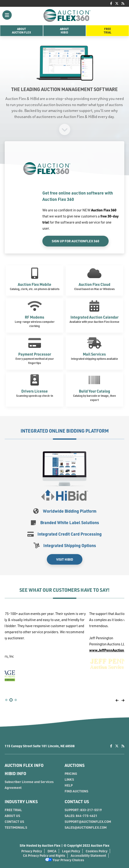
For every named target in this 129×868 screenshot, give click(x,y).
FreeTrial (108, 31)
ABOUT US (12, 816)
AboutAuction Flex (21, 31)
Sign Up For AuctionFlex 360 (76, 241)
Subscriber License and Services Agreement (29, 785)
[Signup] (65, 129)
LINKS (69, 779)
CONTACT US (14, 822)
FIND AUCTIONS (76, 791)
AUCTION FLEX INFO (24, 765)
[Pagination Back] (117, 700)
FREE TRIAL (13, 810)
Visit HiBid (65, 559)
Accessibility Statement (88, 855)
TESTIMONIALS (16, 827)
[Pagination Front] (123, 700)
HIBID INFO (15, 773)
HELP (69, 785)
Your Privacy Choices (65, 860)
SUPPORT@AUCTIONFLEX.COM (88, 822)
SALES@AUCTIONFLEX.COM (86, 827)
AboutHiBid (64, 31)
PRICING (71, 774)
